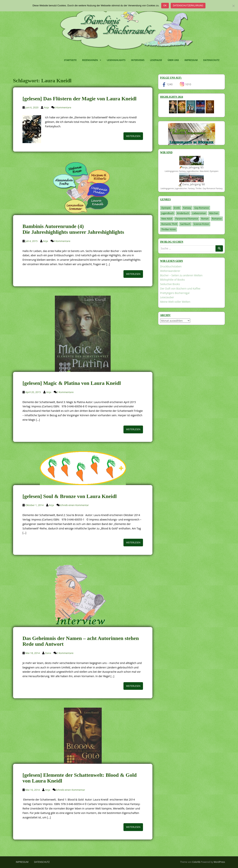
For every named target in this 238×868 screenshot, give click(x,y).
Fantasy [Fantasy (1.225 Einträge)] (187, 208)
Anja (46, 107)
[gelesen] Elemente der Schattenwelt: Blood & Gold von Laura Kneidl (80, 778)
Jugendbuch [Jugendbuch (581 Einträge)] (168, 213)
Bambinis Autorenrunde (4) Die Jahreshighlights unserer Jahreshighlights (73, 229)
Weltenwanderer (170, 271)
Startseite (70, 60)
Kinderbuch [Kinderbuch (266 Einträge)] (183, 213)
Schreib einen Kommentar (74, 505)
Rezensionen (90, 60)
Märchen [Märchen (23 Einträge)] (214, 213)
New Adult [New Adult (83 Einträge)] (167, 219)
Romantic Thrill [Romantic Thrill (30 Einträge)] (169, 224)
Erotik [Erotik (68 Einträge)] (177, 208)
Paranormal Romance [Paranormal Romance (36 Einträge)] (187, 219)
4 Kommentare (62, 241)
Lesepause (156, 60)
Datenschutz (211, 60)
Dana (48, 653)
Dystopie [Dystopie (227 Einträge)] (166, 208)
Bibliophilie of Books (172, 280)
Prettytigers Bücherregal (175, 293)
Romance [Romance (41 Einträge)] (217, 219)
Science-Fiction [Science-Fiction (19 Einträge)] (201, 224)
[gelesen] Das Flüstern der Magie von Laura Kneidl (79, 99)
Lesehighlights (116, 60)
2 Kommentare (65, 392)
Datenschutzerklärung (188, 6)
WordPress (219, 862)
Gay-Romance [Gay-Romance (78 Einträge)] (202, 208)
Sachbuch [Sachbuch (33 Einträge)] (185, 224)
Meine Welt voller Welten (175, 302)
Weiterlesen (133, 136)
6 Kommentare (63, 107)
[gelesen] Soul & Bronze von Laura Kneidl (70, 496)
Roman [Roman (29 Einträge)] (205, 219)
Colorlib (196, 862)
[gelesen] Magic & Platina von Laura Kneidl (72, 383)
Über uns (173, 60)
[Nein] (233, 6)
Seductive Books (170, 284)
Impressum (191, 60)
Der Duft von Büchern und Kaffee (180, 288)
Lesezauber (167, 297)
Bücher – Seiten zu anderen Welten (181, 275)
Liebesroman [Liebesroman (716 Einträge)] (199, 213)
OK (165, 6)
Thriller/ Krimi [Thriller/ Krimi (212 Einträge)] (169, 229)
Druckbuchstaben (171, 266)
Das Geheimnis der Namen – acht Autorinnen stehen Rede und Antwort (81, 641)
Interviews (138, 60)
